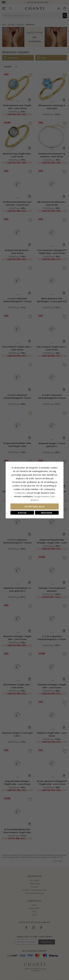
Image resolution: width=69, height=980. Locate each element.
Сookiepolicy (21, 493)
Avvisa (22, 513)
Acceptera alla (34, 506)
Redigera (47, 513)
